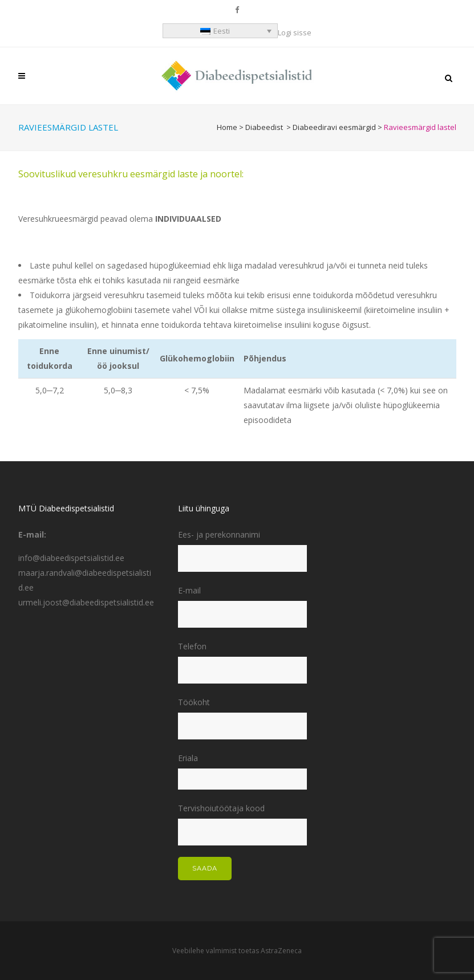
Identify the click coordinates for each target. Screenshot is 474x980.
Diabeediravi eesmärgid (334, 127)
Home (227, 127)
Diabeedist (264, 127)
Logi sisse (295, 32)
